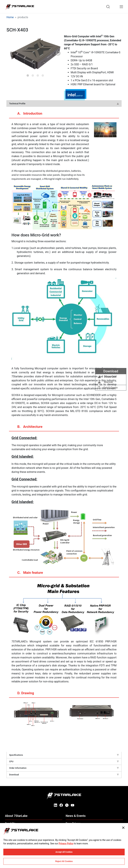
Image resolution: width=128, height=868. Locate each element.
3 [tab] (38, 74)
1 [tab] (28, 74)
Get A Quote (108, 388)
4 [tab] (43, 74)
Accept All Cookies (64, 852)
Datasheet (107, 377)
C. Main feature (27, 574)
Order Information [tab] (64, 768)
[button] (35, 54)
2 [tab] (33, 74)
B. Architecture (27, 428)
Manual (105, 382)
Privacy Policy (66, 844)
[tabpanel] (35, 54)
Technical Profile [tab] (64, 104)
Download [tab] (64, 775)
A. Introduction (26, 115)
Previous (12, 53)
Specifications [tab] (64, 755)
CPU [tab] (64, 761)
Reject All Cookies (64, 861)
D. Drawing (22, 694)
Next (58, 53)
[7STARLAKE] (20, 7)
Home (10, 17)
